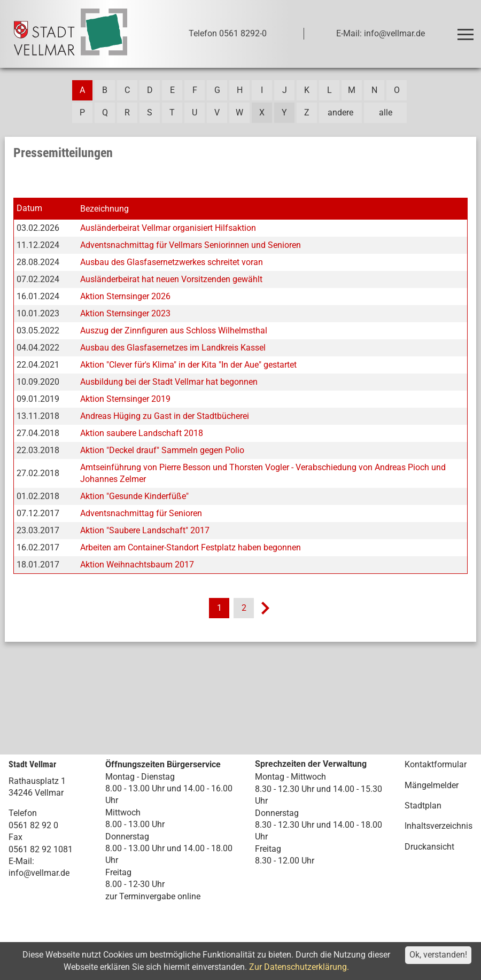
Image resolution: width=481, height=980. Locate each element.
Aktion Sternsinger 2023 (125, 313)
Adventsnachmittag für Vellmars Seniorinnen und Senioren (191, 245)
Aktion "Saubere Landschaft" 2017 (145, 530)
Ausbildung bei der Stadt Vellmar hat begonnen (169, 382)
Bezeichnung (104, 209)
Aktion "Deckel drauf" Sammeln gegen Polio (162, 450)
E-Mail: (21, 861)
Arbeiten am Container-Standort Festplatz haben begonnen (191, 547)
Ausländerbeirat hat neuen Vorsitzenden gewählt (171, 279)
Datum (29, 208)
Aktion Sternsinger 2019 (125, 399)
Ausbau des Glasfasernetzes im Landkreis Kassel (173, 348)
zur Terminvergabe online (153, 896)
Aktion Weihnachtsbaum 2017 (137, 565)
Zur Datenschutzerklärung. (299, 967)
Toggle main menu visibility (467, 30)
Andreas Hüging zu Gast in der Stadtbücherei (165, 416)
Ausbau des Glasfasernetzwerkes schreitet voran (172, 262)
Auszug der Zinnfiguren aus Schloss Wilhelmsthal (174, 330)
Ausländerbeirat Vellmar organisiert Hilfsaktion (168, 228)
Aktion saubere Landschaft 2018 (142, 433)
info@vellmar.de (39, 873)
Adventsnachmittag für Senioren (141, 513)
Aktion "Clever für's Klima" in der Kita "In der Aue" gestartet (188, 365)
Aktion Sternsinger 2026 (125, 296)
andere (340, 112)
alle (386, 112)
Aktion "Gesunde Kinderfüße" (134, 496)
